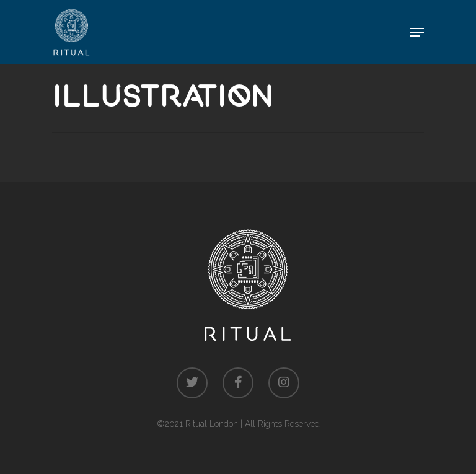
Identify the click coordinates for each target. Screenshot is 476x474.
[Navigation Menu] (417, 32)
